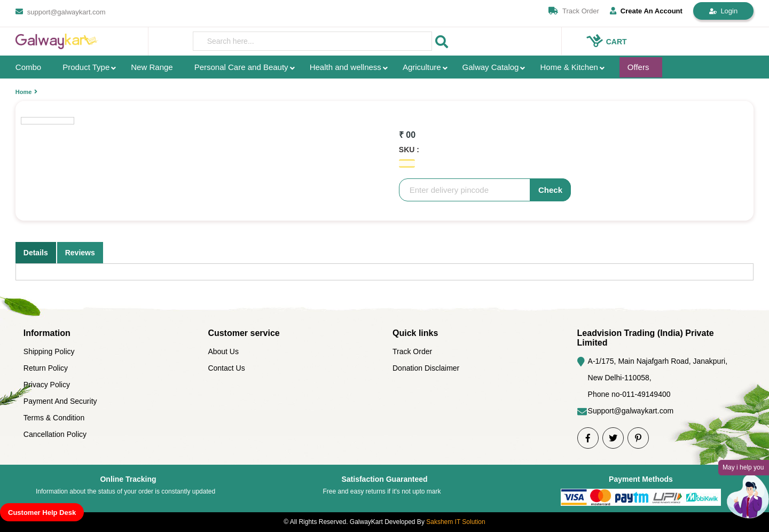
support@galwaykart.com (66, 12)
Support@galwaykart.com (631, 411)
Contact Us (226, 368)
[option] (248, 101)
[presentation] (313, 41)
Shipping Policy (49, 351)
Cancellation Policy (55, 434)
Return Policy (46, 368)
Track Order (581, 11)
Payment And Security (60, 401)
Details (36, 253)
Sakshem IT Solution (456, 522)
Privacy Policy (47, 385)
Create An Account (646, 11)
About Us (223, 351)
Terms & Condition (54, 418)
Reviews (80, 253)
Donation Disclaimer (426, 368)
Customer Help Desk (42, 513)
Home (24, 92)
